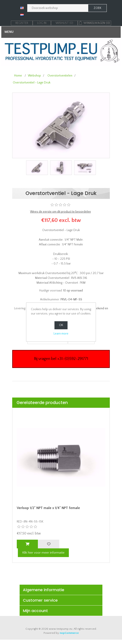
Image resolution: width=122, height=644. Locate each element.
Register (22, 23)
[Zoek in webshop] (58, 8)
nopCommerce (69, 633)
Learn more (61, 334)
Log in (42, 23)
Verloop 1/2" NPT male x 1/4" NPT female (48, 508)
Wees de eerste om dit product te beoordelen (60, 212)
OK (61, 325)
